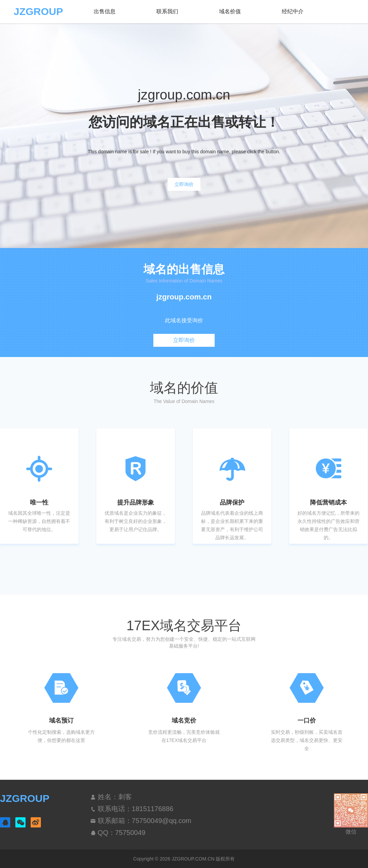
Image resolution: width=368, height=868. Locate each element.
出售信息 (105, 11)
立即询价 (184, 184)
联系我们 (167, 11)
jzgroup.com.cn (184, 297)
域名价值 (230, 11)
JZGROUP (38, 11)
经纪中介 (293, 11)
